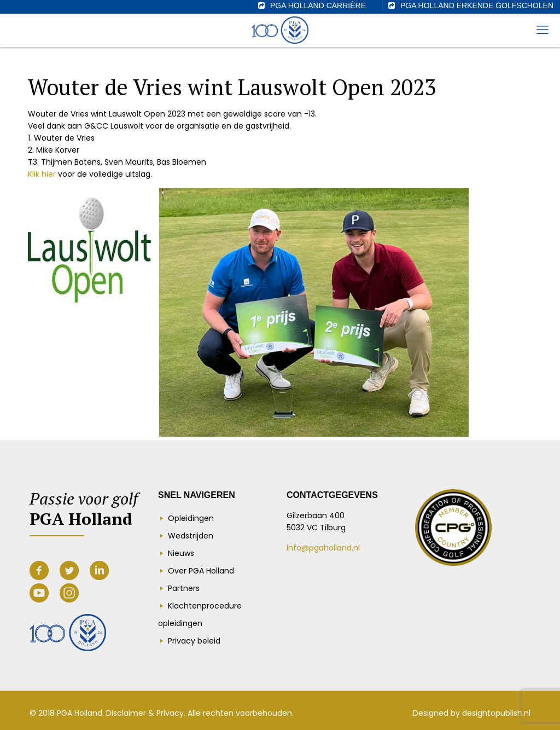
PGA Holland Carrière (318, 5)
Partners (184, 588)
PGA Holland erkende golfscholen (477, 5)
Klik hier (42, 174)
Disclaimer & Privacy (145, 713)
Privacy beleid (194, 641)
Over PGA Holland (201, 571)
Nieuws (181, 553)
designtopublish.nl (496, 713)
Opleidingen (191, 518)
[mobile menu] (542, 30)
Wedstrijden (191, 536)
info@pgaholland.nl (323, 548)
